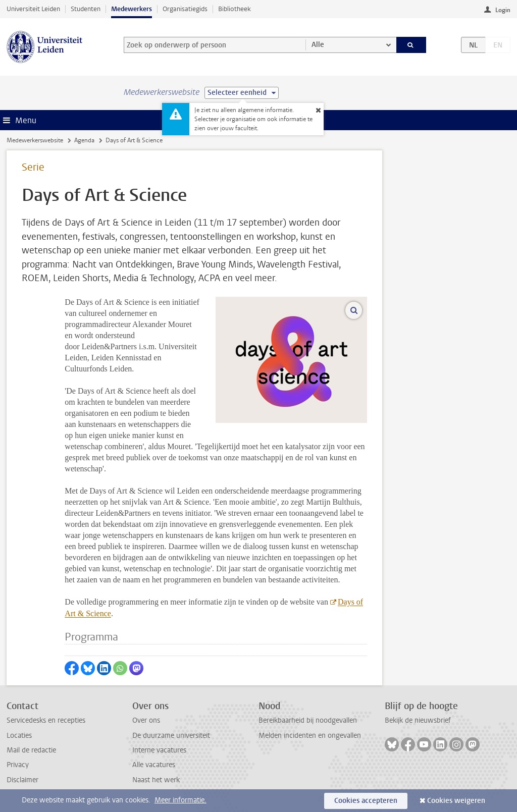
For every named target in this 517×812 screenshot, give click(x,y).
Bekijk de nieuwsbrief (418, 720)
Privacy (18, 765)
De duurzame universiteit (171, 736)
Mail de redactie (31, 750)
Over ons (146, 720)
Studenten (86, 9)
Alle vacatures (154, 765)
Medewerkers (132, 9)
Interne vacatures (159, 750)
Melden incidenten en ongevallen (310, 736)
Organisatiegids (185, 9)
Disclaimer (22, 780)
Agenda (84, 140)
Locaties (19, 736)
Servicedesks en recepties (46, 720)
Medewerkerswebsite (35, 140)
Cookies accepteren (366, 801)
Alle (318, 45)
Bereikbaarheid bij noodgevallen (308, 720)
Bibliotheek (235, 9)
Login (503, 10)
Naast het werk (156, 780)
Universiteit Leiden (33, 9)
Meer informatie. (180, 800)
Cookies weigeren (456, 801)
